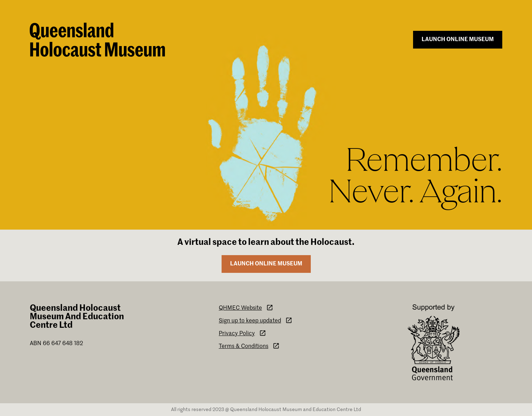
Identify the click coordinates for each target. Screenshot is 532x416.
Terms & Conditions (249, 346)
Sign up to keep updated (256, 320)
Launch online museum (458, 40)
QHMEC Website (246, 308)
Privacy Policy (242, 333)
